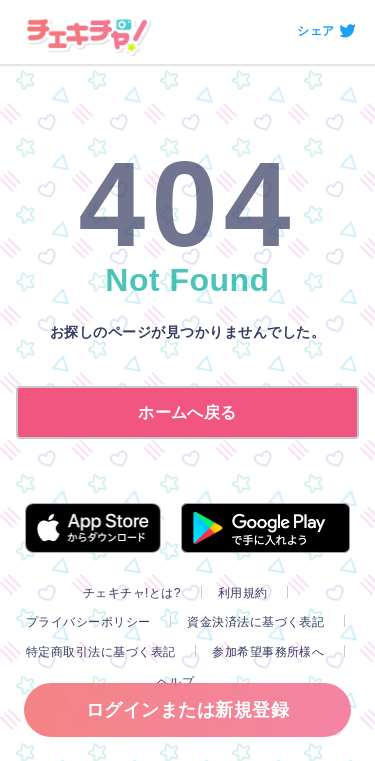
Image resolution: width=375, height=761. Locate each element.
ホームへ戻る (187, 412)
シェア (315, 31)
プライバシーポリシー (88, 622)
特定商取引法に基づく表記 (101, 652)
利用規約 (243, 593)
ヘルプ (175, 682)
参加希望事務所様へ (268, 652)
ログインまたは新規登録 (187, 710)
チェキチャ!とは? (132, 593)
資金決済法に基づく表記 (255, 622)
